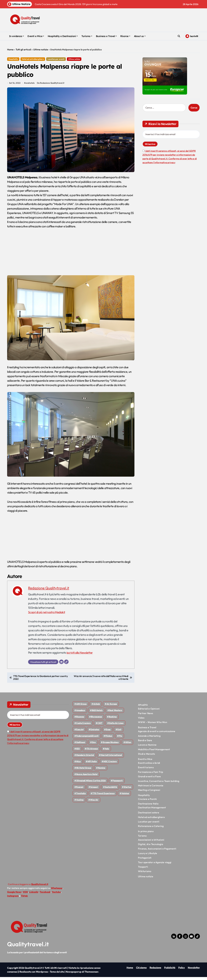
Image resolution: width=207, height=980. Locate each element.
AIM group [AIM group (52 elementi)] (81, 707)
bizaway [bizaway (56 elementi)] (80, 720)
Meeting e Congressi (149, 793)
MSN (25, 895)
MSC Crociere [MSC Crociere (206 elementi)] (110, 764)
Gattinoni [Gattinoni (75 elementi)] (81, 745)
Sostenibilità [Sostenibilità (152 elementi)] (111, 790)
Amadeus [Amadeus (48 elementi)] (81, 713)
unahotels (30, 86)
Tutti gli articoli (23, 49)
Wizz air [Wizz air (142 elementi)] (94, 803)
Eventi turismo (146, 770)
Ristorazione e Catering (151, 829)
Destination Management (152, 810)
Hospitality (13, 59)
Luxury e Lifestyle (148, 856)
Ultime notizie (41, 49)
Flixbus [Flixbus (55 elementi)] (109, 739)
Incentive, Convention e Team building (159, 784)
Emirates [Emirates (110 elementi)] (95, 732)
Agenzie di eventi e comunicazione (157, 734)
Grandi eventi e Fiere (149, 779)
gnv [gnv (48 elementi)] (94, 745)
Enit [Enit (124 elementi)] (119, 732)
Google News (14, 895)
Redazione (155, 970)
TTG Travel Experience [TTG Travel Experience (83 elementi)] (103, 796)
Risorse (125, 36)
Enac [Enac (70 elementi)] (108, 732)
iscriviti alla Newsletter (80, 655)
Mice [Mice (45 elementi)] (78, 764)
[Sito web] (66, 665)
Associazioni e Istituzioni (151, 843)
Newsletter (194, 970)
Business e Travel (106, 36)
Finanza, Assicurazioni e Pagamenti (157, 852)
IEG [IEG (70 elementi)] (78, 752)
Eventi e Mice (36, 36)
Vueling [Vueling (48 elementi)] (80, 803)
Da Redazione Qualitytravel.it (51, 86)
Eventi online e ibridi (149, 766)
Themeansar (91, 975)
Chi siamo (141, 970)
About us (140, 36)
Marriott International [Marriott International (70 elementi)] (111, 758)
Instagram (13, 899)
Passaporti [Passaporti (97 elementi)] (118, 784)
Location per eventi (56, 59)
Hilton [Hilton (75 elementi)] (128, 745)
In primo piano (146, 834)
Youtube (56, 895)
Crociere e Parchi (147, 802)
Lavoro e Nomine (147, 748)
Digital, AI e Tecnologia (150, 847)
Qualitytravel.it (28, 947)
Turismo (87, 36)
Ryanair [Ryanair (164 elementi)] (80, 790)
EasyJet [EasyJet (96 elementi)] (80, 732)
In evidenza (17, 36)
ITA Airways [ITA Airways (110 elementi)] (92, 752)
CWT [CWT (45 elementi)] (100, 726)
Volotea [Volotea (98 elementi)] (125, 796)
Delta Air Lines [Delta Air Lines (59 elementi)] (116, 726)
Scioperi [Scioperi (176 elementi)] (94, 790)
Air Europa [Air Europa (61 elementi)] (112, 707)
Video (141, 721)
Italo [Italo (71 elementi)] (107, 752)
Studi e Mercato (146, 757)
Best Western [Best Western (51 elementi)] (116, 713)
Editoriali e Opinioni (149, 712)
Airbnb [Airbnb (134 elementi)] (97, 707)
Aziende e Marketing (149, 739)
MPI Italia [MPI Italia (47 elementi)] (92, 764)
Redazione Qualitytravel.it (49, 591)
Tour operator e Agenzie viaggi (155, 865)
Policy (182, 970)
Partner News (146, 716)
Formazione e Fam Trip (150, 775)
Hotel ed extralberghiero (33, 59)
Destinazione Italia (148, 806)
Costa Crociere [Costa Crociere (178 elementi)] (83, 726)
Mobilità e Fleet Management (154, 752)
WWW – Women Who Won (153, 725)
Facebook (45, 895)
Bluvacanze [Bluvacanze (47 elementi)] (96, 720)
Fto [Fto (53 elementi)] (120, 739)
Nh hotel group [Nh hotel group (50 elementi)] (84, 771)
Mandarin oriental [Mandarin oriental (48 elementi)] (85, 758)
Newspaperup (74, 975)
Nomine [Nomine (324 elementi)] (102, 771)
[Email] (61, 665)
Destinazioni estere (149, 815)
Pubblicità (170, 970)
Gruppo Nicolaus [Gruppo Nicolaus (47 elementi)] (111, 745)
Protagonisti (145, 861)
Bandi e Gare (145, 743)
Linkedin (34, 895)
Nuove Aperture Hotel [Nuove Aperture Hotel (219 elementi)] (87, 777)
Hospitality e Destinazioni (63, 36)
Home (10, 49)
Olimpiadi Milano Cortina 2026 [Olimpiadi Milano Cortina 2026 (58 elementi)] (91, 784)
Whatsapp (57, 891)
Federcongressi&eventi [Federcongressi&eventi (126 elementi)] (87, 739)
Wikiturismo (145, 874)
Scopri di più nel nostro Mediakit (47, 615)
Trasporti (143, 870)
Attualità (143, 708)
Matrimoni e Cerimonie (151, 788)
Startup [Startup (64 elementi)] (127, 790)
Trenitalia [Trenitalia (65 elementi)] (81, 796)
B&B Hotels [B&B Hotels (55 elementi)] (97, 713)
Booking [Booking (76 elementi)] (113, 720)
